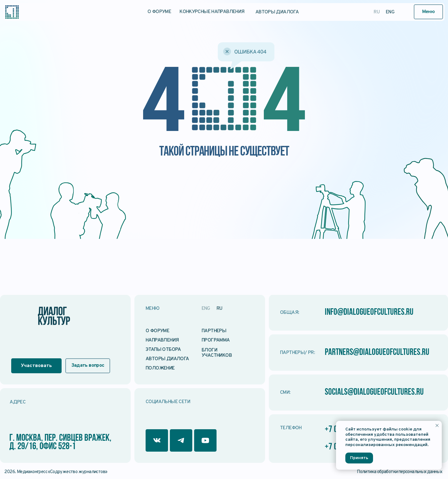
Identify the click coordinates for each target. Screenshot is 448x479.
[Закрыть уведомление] (437, 426)
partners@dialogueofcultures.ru (380, 353)
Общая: (289, 313)
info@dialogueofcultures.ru (371, 312)
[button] (429, 12)
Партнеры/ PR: (297, 353)
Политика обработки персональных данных (399, 472)
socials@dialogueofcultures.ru (377, 392)
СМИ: (285, 393)
